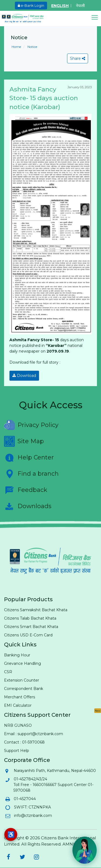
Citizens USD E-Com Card (28, 635)
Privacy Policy (31, 425)
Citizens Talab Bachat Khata (30, 618)
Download (24, 376)
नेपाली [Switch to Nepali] (80, 6)
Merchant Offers (20, 697)
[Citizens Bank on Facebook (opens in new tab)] (8, 857)
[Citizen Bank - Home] (27, 18)
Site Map (24, 441)
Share (78, 58)
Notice (32, 47)
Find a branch (31, 474)
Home (16, 47)
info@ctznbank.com (33, 816)
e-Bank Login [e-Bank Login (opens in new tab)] (31, 5)
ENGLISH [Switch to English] (60, 6)
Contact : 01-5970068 (24, 742)
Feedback (26, 490)
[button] (96, 17)
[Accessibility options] (11, 834)
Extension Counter (22, 680)
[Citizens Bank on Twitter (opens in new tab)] (22, 857)
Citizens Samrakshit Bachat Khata (36, 610)
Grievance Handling (22, 663)
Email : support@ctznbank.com (34, 734)
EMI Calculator (18, 705)
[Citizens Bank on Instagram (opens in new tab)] (36, 857)
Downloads (28, 506)
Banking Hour (17, 655)
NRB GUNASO (18, 725)
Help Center (29, 458)
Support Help (17, 751)
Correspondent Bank (24, 689)
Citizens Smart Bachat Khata (31, 627)
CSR (8, 672)
